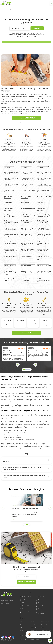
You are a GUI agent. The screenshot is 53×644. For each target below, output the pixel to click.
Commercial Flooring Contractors (27, 173)
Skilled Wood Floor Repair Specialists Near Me (44, 216)
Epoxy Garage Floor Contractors (26, 197)
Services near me (34, 640)
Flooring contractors (12, 9)
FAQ (21, 628)
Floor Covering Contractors (8, 203)
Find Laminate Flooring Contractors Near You (27, 250)
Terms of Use (34, 628)
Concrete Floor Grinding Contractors (11, 179)
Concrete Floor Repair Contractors (27, 185)
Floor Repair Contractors (28, 209)
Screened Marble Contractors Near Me (10, 243)
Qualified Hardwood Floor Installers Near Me (28, 265)
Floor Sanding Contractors (41, 209)
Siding (39, 603)
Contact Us (34, 625)
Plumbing (40, 609)
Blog (21, 625)
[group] (26, 507)
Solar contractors (26, 603)
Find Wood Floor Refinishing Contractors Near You (11, 222)
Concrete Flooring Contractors (9, 191)
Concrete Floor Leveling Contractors (27, 179)
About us (33, 622)
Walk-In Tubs (40, 606)
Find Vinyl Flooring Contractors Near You (43, 222)
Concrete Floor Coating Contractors (44, 173)
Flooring (39, 600)
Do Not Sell (44, 625)
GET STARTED (26, 333)
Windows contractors (27, 600)
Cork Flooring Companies (28, 190)
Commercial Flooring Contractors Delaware (28, 9)
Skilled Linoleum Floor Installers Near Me (43, 250)
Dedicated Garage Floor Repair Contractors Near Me (44, 273)
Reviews (22, 631)
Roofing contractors (26, 597)
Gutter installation (26, 606)
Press (42, 628)
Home (4, 9)
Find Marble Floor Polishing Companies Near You (43, 243)
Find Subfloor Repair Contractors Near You (27, 235)
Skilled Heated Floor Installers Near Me (10, 257)
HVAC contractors (42, 597)
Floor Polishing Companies (8, 209)
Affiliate (22, 622)
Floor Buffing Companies (44, 197)
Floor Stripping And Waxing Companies (10, 216)
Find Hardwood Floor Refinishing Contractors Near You (11, 273)
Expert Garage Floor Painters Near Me (10, 280)
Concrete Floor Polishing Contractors (11, 185)
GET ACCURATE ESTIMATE (26, 118)
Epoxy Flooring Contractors (8, 197)
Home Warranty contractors (41, 613)
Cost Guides (23, 640)
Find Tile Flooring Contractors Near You (43, 229)
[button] (24, 370)
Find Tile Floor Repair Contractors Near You (27, 280)
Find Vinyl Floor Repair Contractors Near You (27, 229)
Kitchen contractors (26, 612)
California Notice (45, 622)
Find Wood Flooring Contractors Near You (27, 222)
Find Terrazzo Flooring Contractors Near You (11, 229)
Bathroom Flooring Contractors (26, 167)
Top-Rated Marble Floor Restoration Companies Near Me (44, 236)
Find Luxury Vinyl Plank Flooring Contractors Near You (27, 243)
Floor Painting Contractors (41, 203)
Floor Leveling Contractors (25, 203)
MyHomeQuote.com (8, 639)
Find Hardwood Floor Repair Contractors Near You (44, 265)
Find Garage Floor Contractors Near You (27, 272)
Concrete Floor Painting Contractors (44, 179)
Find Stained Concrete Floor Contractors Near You (44, 280)
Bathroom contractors (27, 609)
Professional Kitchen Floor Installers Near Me (27, 257)
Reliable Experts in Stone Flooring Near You (11, 235)
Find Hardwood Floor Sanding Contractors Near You (10, 265)
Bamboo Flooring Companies (9, 167)
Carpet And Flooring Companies (43, 167)
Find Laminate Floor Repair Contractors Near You (44, 258)
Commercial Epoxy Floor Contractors (11, 173)
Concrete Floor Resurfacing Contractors (44, 185)
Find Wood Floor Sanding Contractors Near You (28, 216)
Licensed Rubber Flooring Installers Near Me (11, 251)
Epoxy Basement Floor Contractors (44, 191)
